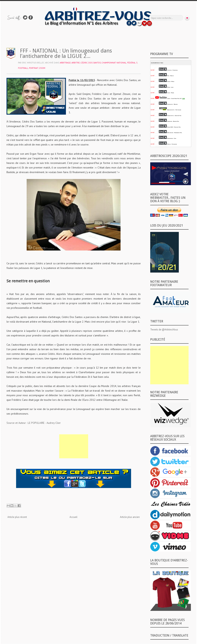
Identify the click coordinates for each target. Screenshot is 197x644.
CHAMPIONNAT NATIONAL (114, 63)
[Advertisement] (74, 446)
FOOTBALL (23, 68)
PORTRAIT (34, 68)
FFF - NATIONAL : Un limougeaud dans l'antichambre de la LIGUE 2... (66, 53)
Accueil (73, 517)
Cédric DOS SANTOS (91, 63)
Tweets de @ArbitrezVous (164, 330)
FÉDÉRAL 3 (132, 63)
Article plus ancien (130, 517)
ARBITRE (76, 63)
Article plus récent (17, 517)
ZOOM (42, 68)
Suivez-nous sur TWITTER (25, 18)
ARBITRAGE (65, 63)
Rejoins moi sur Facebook (31, 18)
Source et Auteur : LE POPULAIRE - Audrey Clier (34, 423)
